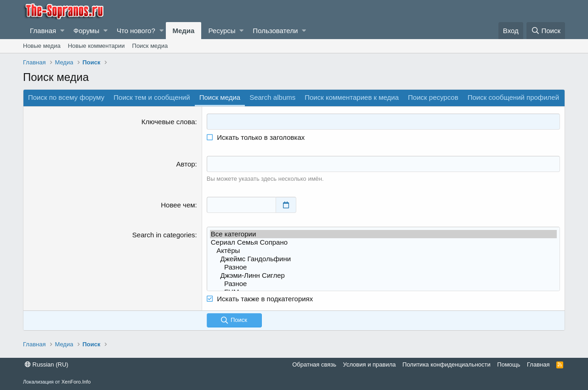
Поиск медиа (150, 46)
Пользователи (275, 31)
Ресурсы (222, 31)
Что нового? (136, 31)
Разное (383, 267)
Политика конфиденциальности (447, 364)
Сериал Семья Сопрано (383, 242)
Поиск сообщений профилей (513, 97)
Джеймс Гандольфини (383, 259)
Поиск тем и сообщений (152, 97)
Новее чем (178, 205)
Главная (43, 31)
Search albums (272, 97)
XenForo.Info (76, 382)
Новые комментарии (96, 46)
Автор (186, 164)
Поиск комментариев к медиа (352, 97)
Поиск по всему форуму (66, 97)
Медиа (184, 31)
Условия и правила (370, 364)
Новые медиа (42, 46)
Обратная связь (314, 364)
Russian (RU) (47, 364)
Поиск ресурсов (433, 97)
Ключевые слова (168, 122)
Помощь (509, 364)
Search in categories (164, 235)
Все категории (383, 234)
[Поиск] (546, 31)
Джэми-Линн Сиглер (383, 275)
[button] (62, 31)
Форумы (86, 31)
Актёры (383, 251)
